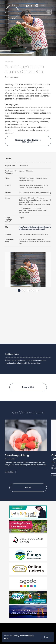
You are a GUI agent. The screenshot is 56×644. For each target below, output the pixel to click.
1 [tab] (19, 290)
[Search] (49, 12)
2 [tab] (24, 290)
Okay (46, 637)
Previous (2, 270)
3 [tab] (28, 290)
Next (54, 270)
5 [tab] (37, 290)
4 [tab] (33, 290)
